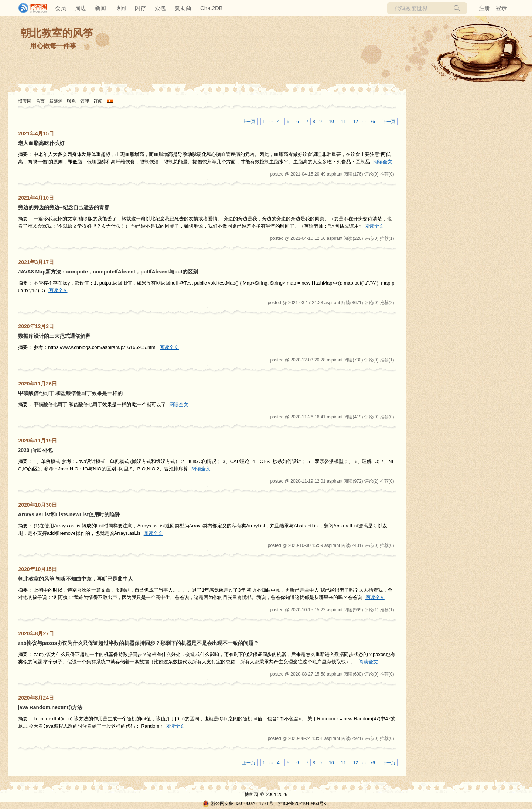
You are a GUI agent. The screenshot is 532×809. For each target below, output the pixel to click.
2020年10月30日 (38, 505)
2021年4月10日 (36, 198)
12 (356, 122)
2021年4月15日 (36, 133)
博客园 (25, 101)
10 (331, 122)
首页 (40, 101)
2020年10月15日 (38, 569)
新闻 (100, 8)
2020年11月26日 (38, 384)
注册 (484, 8)
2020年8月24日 (36, 698)
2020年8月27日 (36, 633)
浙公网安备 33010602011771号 (238, 803)
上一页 (249, 122)
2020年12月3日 (36, 326)
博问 (120, 8)
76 (373, 122)
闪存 (140, 8)
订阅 (98, 101)
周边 (81, 8)
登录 (501, 8)
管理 (85, 101)
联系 (71, 101)
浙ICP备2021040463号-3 (303, 803)
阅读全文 (383, 162)
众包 (160, 8)
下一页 (389, 122)
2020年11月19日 (38, 441)
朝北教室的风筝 (57, 33)
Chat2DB (212, 8)
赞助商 (183, 8)
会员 (61, 8)
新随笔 (56, 101)
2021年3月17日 (36, 262)
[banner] (30, 8)
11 (343, 122)
